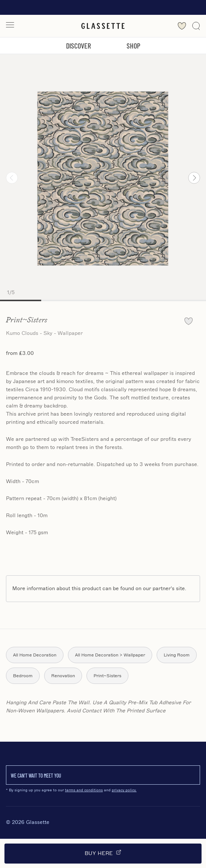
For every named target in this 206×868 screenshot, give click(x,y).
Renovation (63, 676)
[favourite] (189, 321)
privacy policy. (124, 790)
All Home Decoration (35, 655)
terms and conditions (84, 790)
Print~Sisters (107, 676)
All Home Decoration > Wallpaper (110, 655)
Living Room (177, 655)
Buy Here (103, 853)
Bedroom (23, 676)
